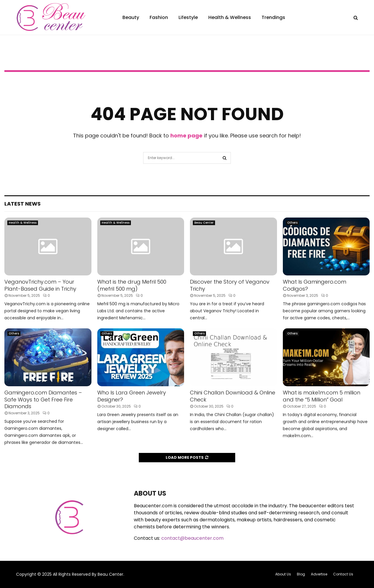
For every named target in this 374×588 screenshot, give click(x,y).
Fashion (159, 17)
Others (292, 223)
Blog (301, 574)
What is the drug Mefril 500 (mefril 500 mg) (132, 285)
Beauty (131, 17)
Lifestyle (188, 17)
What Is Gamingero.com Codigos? (315, 285)
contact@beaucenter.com (192, 538)
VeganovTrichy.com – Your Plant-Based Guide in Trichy (40, 285)
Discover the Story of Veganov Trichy (230, 285)
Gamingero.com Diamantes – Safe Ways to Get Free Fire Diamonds (43, 399)
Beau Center (204, 223)
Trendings (273, 17)
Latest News (22, 204)
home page (186, 136)
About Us (283, 574)
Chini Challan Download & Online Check (233, 396)
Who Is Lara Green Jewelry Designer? (132, 396)
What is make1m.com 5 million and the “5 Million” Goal (322, 396)
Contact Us (343, 574)
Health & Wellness (230, 17)
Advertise (319, 574)
